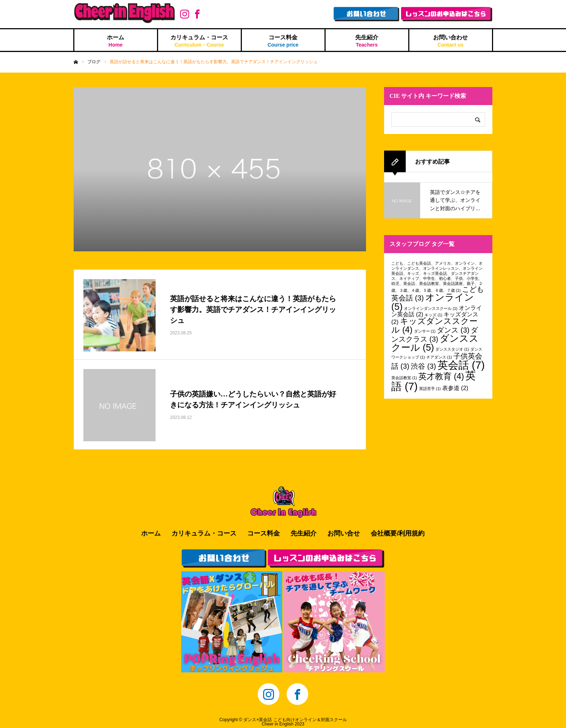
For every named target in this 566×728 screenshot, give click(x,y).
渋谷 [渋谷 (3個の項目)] (423, 366)
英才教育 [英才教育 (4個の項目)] (441, 376)
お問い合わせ (451, 41)
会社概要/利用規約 (398, 533)
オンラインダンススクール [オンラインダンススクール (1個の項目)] (431, 308)
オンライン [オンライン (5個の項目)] (433, 302)
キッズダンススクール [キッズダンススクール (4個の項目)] (434, 325)
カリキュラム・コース (199, 41)
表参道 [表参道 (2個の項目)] (455, 388)
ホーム (116, 41)
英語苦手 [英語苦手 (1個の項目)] (430, 389)
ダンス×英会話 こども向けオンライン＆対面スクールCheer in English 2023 (295, 722)
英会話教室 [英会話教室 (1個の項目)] (404, 378)
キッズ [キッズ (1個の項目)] (433, 315)
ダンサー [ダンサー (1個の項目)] (425, 331)
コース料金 (283, 41)
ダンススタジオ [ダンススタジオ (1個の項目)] (452, 349)
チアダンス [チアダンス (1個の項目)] (439, 357)
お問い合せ (344, 533)
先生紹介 (367, 41)
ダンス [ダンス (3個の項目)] (453, 330)
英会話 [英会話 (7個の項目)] (461, 365)
